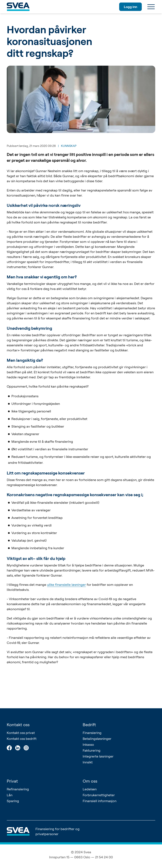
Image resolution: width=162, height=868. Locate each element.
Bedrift (89, 725)
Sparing (13, 801)
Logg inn (130, 7)
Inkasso (88, 744)
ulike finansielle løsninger (66, 585)
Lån (10, 795)
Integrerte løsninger (98, 756)
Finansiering (92, 733)
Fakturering (92, 750)
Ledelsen (90, 789)
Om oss (90, 781)
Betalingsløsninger (97, 739)
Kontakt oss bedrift (22, 739)
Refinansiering (18, 789)
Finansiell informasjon (100, 801)
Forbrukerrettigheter (99, 795)
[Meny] (151, 7)
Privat (12, 781)
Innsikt (88, 762)
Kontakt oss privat (21, 733)
